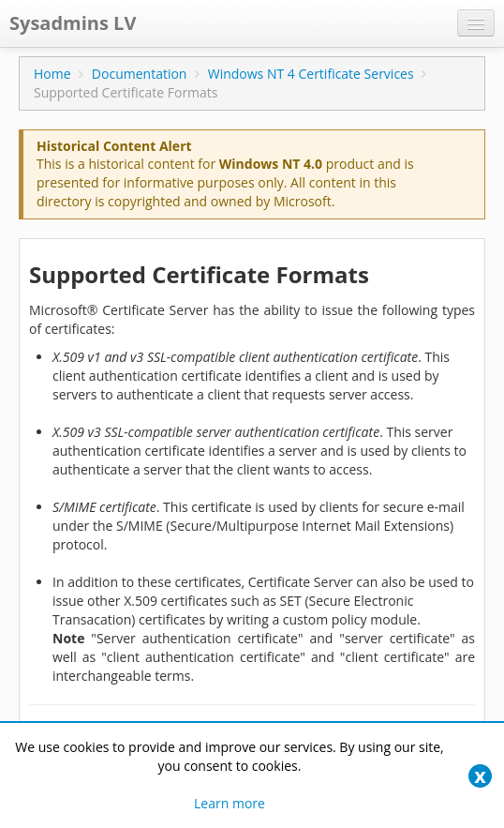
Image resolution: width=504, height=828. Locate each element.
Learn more (230, 803)
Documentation (140, 74)
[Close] (480, 776)
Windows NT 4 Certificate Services (311, 74)
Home (52, 74)
